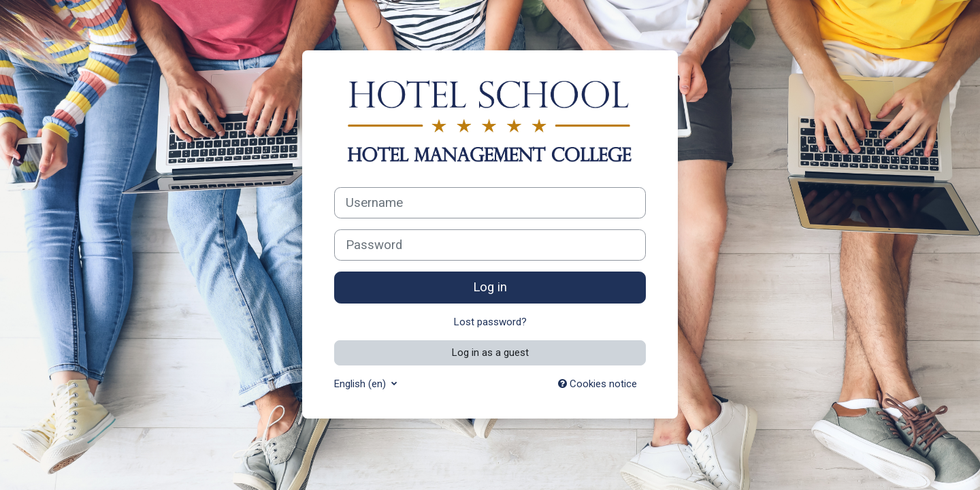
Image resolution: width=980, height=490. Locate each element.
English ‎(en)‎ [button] (361, 384)
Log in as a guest (490, 353)
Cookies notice (598, 384)
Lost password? (490, 322)
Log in (490, 287)
